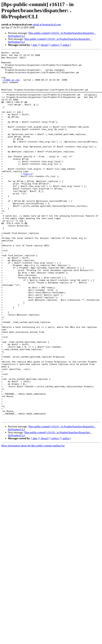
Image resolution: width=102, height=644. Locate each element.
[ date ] (35, 45)
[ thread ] (44, 45)
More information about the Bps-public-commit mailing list (33, 519)
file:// (28, 198)
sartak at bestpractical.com (47, 24)
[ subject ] (55, 45)
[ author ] (66, 45)
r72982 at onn (11, 86)
